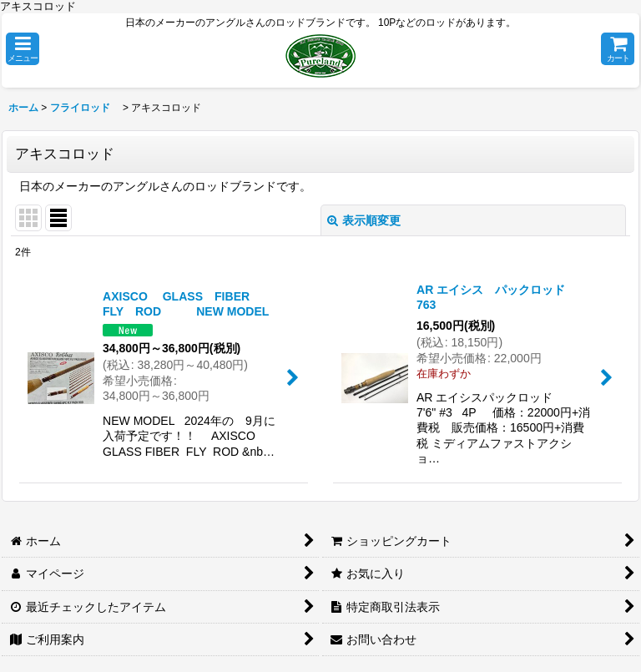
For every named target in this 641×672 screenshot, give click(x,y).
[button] (23, 49)
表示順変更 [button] (364, 220)
